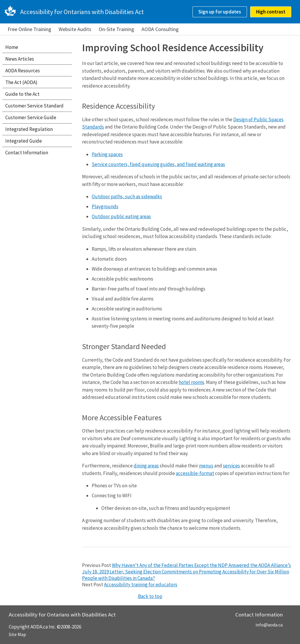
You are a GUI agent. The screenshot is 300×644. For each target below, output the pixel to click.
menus (206, 466)
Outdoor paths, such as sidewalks (127, 197)
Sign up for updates (220, 12)
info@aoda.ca (269, 625)
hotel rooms (191, 382)
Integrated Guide (24, 141)
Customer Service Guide (31, 117)
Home (12, 47)
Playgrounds (105, 206)
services (231, 466)
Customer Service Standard (34, 106)
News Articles (20, 59)
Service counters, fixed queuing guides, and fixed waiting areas (158, 164)
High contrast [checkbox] (271, 12)
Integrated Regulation (29, 129)
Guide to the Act (22, 94)
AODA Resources (23, 71)
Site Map (17, 634)
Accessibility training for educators (141, 585)
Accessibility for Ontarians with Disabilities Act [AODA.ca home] (82, 12)
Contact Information (27, 153)
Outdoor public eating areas (121, 216)
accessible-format (195, 473)
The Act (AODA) (21, 82)
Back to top (150, 596)
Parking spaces (107, 154)
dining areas (146, 466)
